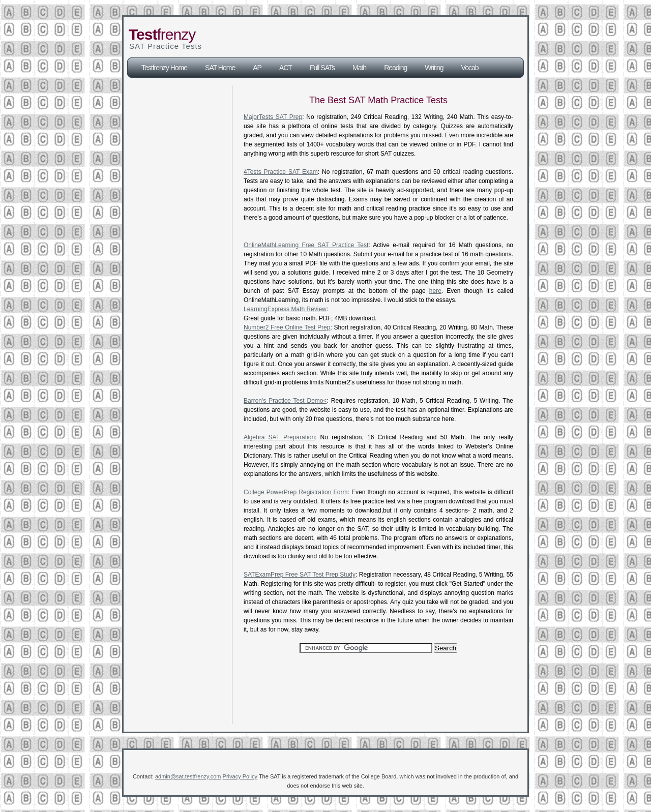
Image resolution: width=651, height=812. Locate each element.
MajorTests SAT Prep (273, 117)
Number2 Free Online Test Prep (287, 327)
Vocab (470, 68)
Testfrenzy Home (164, 68)
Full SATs (322, 68)
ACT (286, 68)
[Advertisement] (373, 37)
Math (359, 68)
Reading (395, 68)
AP (257, 68)
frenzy (162, 34)
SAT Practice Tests (166, 46)
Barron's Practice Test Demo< (285, 401)
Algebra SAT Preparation (279, 437)
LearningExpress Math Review (285, 309)
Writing (434, 68)
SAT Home (220, 68)
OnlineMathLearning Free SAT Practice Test (306, 245)
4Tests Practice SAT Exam (281, 172)
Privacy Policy (240, 776)
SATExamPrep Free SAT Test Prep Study (300, 575)
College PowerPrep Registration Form (296, 492)
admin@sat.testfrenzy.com (188, 776)
